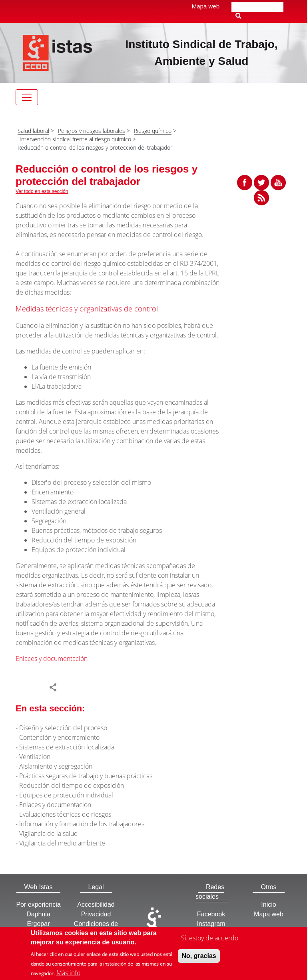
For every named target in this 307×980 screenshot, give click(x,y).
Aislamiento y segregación (56, 766)
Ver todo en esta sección (42, 191)
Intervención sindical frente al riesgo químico (75, 139)
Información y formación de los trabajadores (82, 824)
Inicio (268, 905)
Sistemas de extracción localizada (67, 747)
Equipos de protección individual (66, 795)
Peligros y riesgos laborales (92, 131)
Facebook (211, 914)
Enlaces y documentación (52, 659)
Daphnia (38, 914)
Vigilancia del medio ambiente (62, 843)
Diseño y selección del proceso (63, 728)
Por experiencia (38, 905)
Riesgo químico (153, 131)
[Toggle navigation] (27, 97)
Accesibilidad (96, 905)
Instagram (211, 924)
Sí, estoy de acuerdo (210, 939)
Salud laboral (33, 131)
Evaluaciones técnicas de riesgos (65, 814)
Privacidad (96, 914)
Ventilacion (35, 757)
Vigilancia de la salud (49, 833)
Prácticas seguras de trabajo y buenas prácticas (86, 776)
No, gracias (199, 957)
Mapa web (206, 6)
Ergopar (39, 924)
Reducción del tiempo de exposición (72, 785)
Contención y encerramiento (59, 737)
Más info (68, 974)
